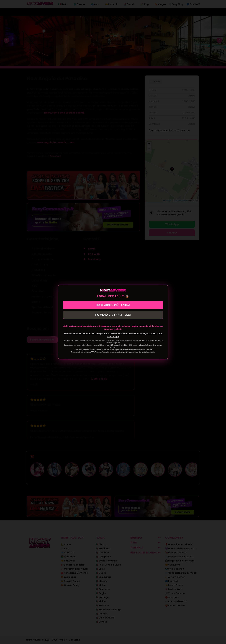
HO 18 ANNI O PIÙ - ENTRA (113, 305)
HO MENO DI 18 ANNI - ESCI (113, 315)
